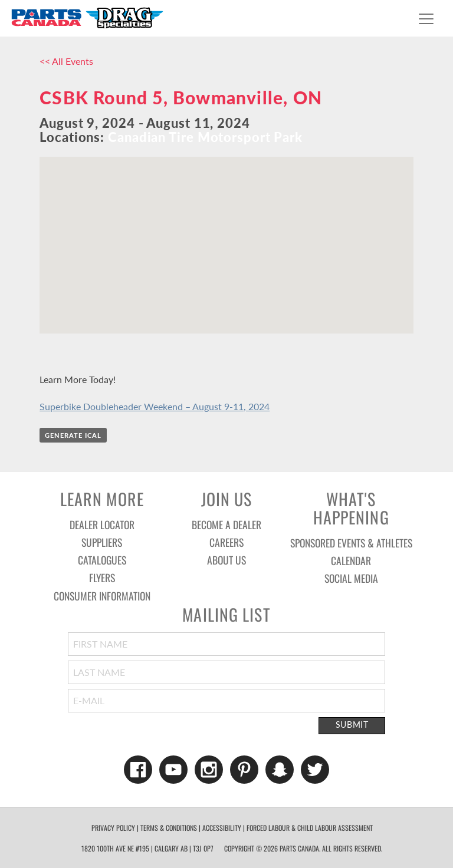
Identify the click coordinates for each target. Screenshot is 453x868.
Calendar (351, 560)
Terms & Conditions (169, 828)
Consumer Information (102, 596)
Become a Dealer (226, 524)
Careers (226, 542)
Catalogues (102, 560)
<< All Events (66, 61)
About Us (226, 560)
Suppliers (102, 542)
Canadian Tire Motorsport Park (205, 137)
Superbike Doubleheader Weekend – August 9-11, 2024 (155, 406)
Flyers (102, 577)
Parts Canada (87, 17)
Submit (352, 725)
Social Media (351, 578)
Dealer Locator (102, 524)
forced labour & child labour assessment (310, 828)
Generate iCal (73, 435)
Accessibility (222, 828)
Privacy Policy (113, 828)
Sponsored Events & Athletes (351, 543)
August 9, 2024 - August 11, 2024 (145, 123)
